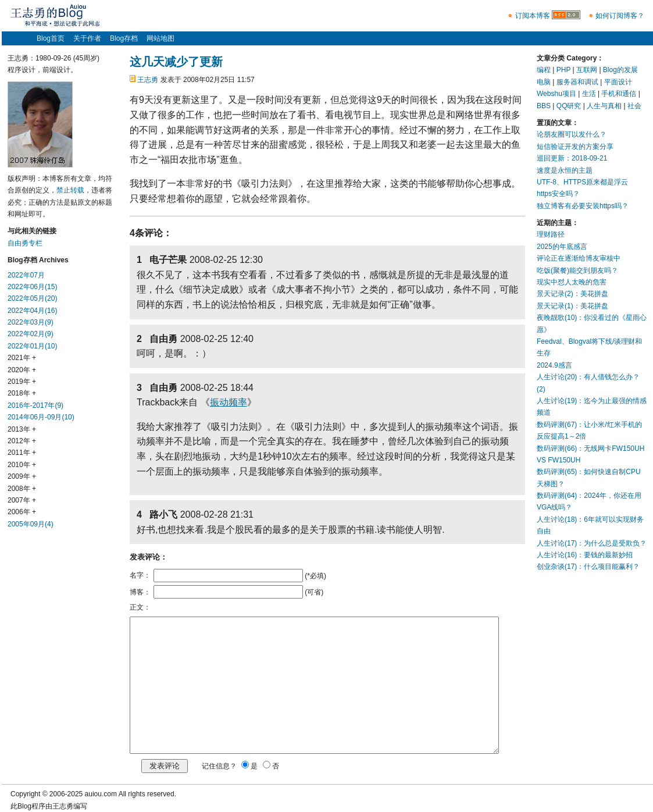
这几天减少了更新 (176, 62)
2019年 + (22, 382)
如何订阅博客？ (620, 16)
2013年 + (22, 429)
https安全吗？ (558, 194)
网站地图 (160, 38)
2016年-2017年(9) (35, 405)
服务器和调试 (577, 82)
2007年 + (22, 500)
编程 (544, 70)
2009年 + (22, 476)
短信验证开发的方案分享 (575, 147)
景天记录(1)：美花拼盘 (572, 306)
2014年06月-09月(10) (41, 417)
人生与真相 (604, 106)
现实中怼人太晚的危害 (572, 282)
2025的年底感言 (562, 247)
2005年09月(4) (31, 524)
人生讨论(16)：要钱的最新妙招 (585, 555)
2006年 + (22, 512)
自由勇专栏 (25, 243)
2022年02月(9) (31, 334)
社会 (634, 106)
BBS (544, 106)
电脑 (544, 82)
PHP (563, 70)
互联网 (587, 70)
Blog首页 (51, 38)
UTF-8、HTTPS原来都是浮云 (582, 182)
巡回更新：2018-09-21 (572, 158)
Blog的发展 (620, 70)
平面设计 (618, 82)
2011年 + (22, 453)
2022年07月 (26, 275)
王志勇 (148, 80)
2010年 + (22, 465)
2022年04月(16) (32, 311)
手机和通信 (619, 94)
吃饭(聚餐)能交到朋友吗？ (577, 270)
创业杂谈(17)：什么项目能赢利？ (588, 567)
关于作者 (87, 38)
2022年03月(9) (31, 322)
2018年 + (22, 393)
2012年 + (22, 441)
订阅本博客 (533, 16)
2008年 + (22, 489)
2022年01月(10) (32, 346)
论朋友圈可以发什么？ (572, 134)
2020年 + (22, 370)
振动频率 (229, 402)
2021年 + (22, 358)
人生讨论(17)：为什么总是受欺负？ (592, 543)
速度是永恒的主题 (565, 170)
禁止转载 (70, 190)
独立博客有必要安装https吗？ (583, 206)
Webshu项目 (556, 94)
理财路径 (551, 234)
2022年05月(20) (32, 298)
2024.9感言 (554, 365)
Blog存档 (124, 38)
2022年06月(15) (32, 287)
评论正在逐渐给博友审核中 (579, 258)
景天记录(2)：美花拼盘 (572, 294)
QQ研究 (569, 106)
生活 (589, 94)
